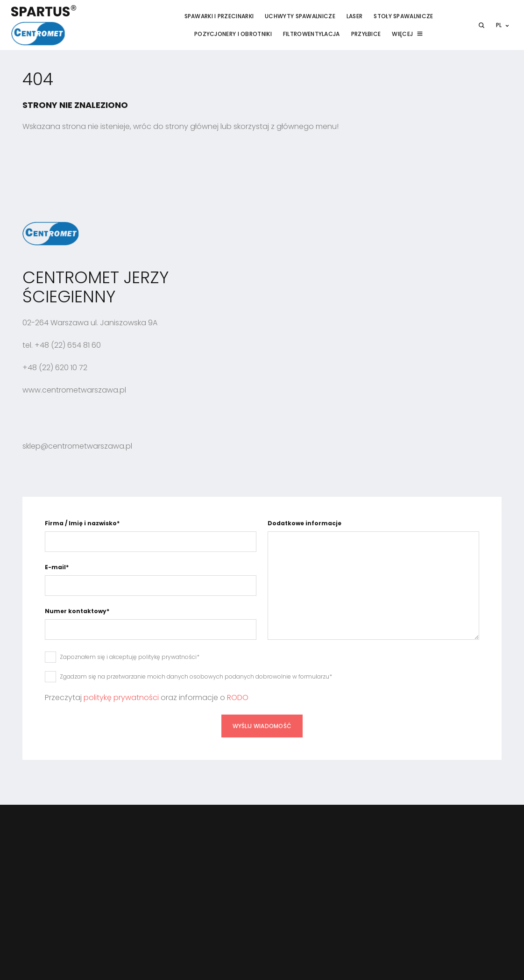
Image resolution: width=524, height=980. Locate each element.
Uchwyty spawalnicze (300, 16)
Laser (355, 16)
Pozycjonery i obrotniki (233, 34)
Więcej (402, 34)
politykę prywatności (121, 697)
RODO (238, 697)
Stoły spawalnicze (403, 16)
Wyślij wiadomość (262, 726)
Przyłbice (366, 34)
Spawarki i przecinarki (219, 16)
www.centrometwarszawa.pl (74, 390)
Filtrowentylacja (312, 34)
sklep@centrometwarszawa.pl (77, 446)
